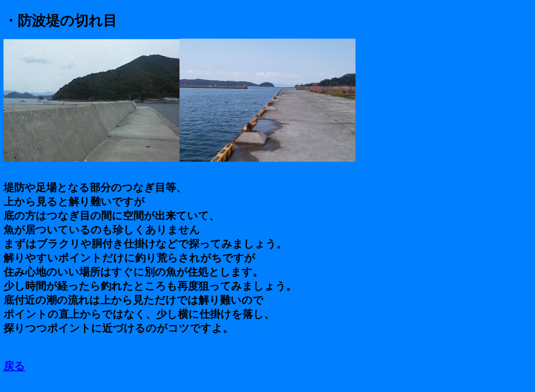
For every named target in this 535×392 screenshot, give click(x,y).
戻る (14, 366)
